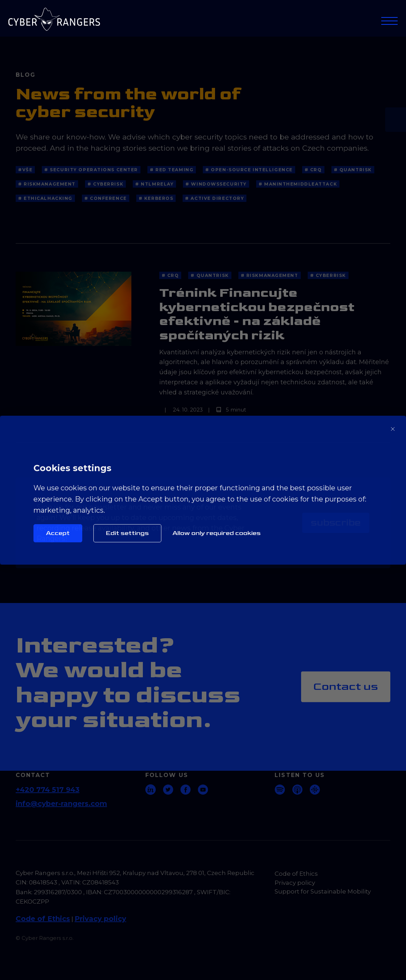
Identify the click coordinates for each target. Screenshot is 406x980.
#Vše (25, 170)
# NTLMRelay (154, 184)
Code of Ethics (43, 919)
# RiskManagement (47, 184)
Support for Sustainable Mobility (323, 891)
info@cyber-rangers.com (61, 804)
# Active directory (215, 198)
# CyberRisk (105, 184)
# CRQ (313, 170)
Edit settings (127, 533)
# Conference (106, 198)
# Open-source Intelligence (249, 170)
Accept (58, 533)
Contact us (346, 687)
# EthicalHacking (45, 198)
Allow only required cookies (217, 533)
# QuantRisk (353, 170)
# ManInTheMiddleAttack (298, 184)
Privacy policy (100, 919)
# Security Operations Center (91, 170)
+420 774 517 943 (48, 790)
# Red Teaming (172, 170)
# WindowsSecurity (216, 184)
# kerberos (156, 198)
